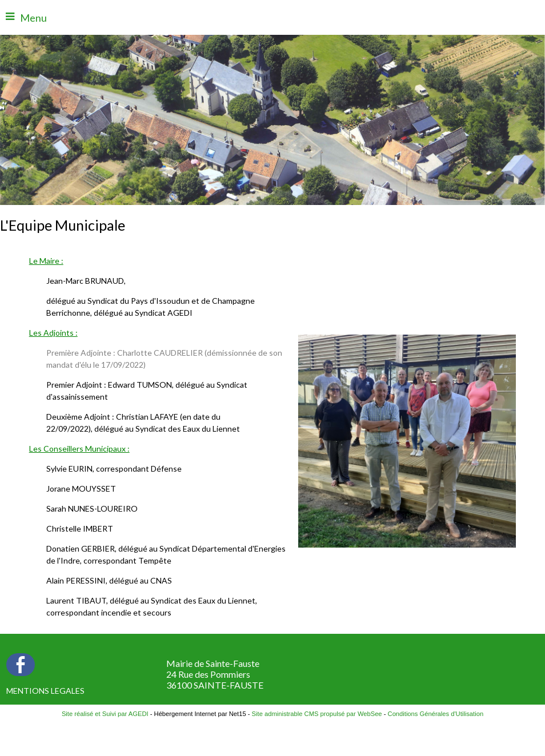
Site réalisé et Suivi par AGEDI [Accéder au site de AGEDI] (105, 714)
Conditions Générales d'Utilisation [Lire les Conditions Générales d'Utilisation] (436, 714)
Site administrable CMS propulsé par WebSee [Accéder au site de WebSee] (317, 714)
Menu (33, 18)
